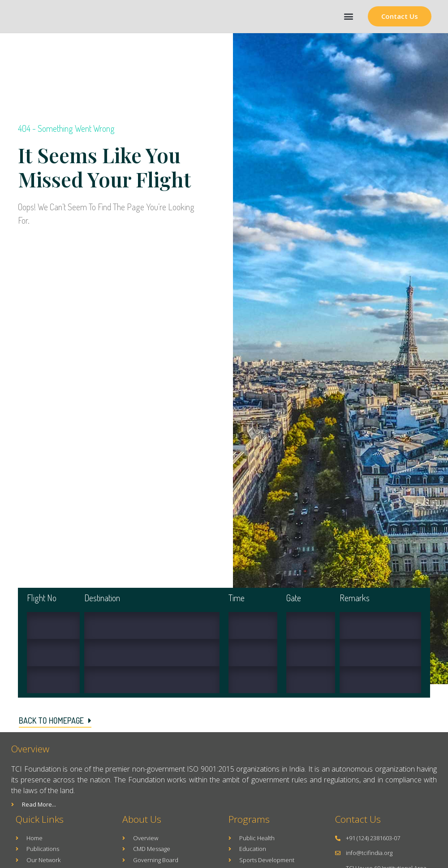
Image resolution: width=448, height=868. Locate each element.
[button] (348, 16)
